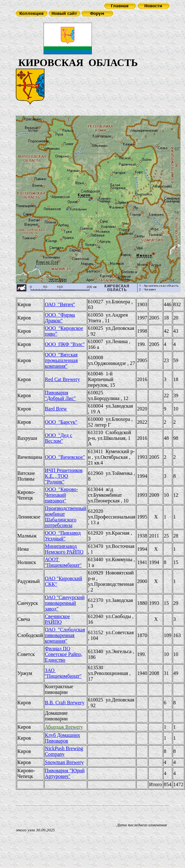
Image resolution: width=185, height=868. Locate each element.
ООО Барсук (61, 422)
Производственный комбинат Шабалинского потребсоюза (66, 517)
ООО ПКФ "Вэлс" (65, 344)
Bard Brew (56, 409)
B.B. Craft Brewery (65, 703)
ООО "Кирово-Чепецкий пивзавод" (61, 495)
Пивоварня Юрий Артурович (65, 773)
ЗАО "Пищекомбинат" (63, 673)
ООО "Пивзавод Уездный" (63, 536)
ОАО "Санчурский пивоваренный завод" (65, 603)
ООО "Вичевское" (65, 457)
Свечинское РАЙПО (57, 619)
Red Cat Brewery (62, 379)
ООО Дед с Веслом (58, 438)
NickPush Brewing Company (64, 751)
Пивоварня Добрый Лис (60, 395)
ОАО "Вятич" (60, 304)
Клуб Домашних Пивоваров (63, 738)
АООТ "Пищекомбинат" (63, 562)
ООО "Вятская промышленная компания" (61, 360)
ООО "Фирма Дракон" (60, 318)
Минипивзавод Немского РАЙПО (64, 549)
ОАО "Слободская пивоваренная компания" (65, 635)
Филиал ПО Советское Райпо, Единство (64, 654)
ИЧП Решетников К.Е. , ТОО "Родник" (64, 476)
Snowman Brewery (64, 762)
